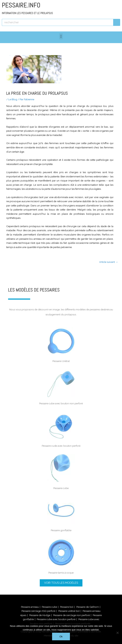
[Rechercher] (117, 22)
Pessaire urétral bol (69, 611)
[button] (61, 36)
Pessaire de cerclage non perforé (71, 615)
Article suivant (109, 262)
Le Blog (13, 99)
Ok (61, 637)
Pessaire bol (67, 607)
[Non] (117, 633)
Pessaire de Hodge (40, 615)
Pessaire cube (49, 607)
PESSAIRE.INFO (27, 8)
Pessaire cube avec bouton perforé (56, 619)
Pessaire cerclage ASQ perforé (38, 611)
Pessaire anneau (30, 607)
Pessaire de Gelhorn (88, 607)
